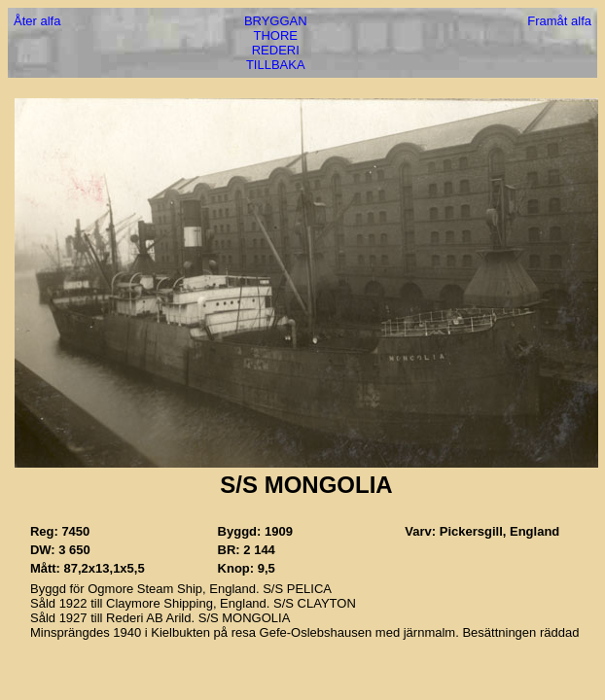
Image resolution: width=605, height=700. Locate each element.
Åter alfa (37, 21)
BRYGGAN (276, 21)
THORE (276, 35)
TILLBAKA (276, 65)
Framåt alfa (559, 21)
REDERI (276, 50)
